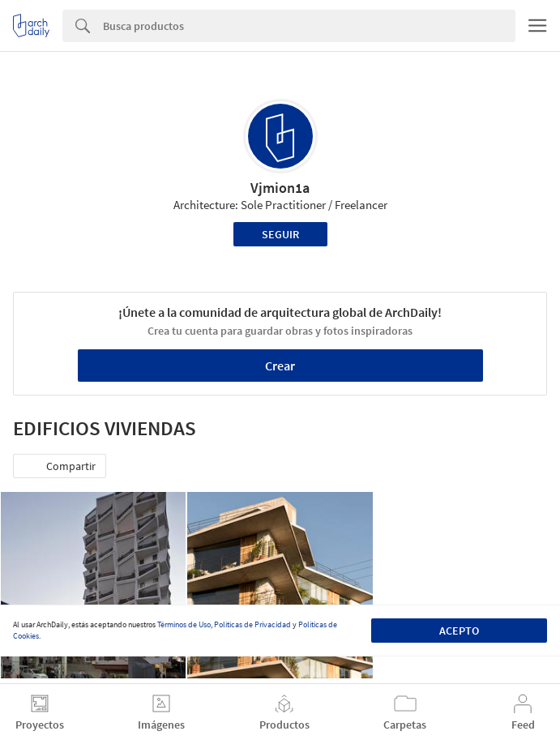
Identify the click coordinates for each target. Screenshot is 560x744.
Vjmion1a (280, 188)
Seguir (280, 234)
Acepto (459, 631)
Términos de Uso (184, 624)
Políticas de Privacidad (252, 624)
